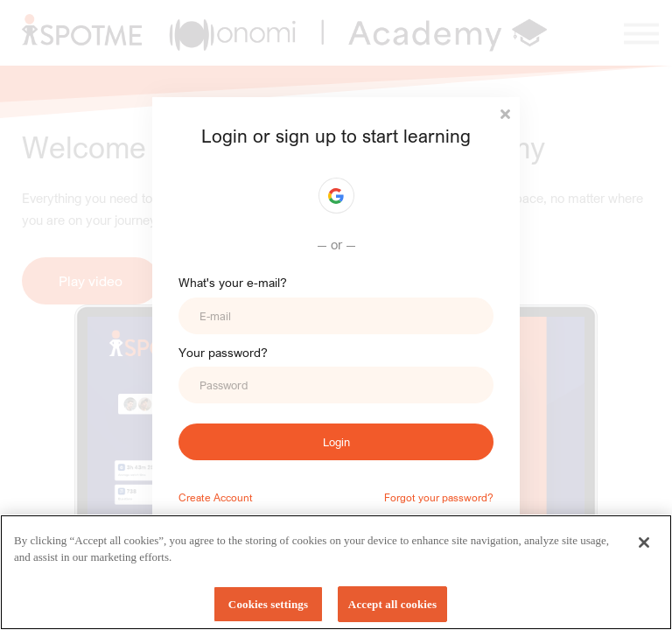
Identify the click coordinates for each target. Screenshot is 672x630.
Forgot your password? (439, 497)
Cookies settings (268, 610)
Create (195, 497)
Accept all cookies (392, 610)
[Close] (644, 548)
